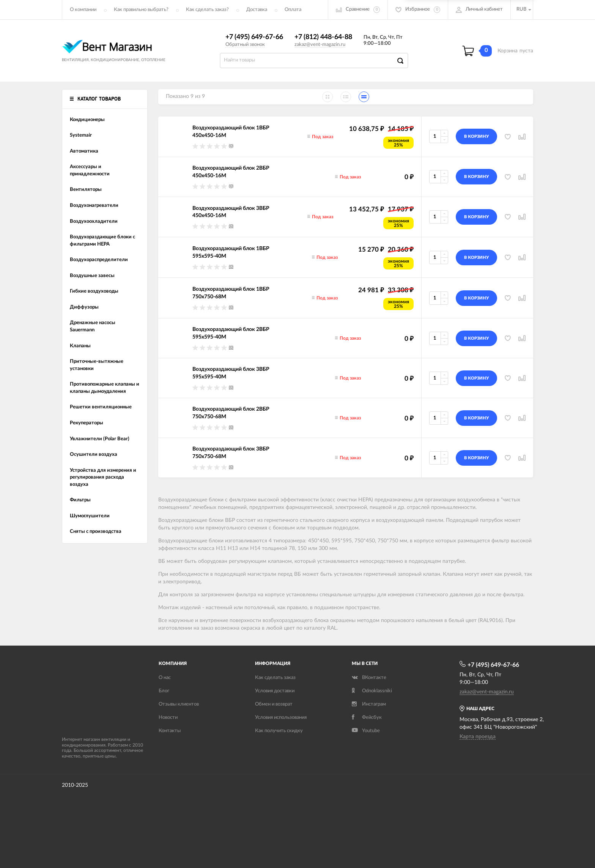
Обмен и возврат (274, 704)
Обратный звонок (245, 45)
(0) (231, 146)
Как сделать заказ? (207, 10)
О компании (83, 10)
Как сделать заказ (275, 678)
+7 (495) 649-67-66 (254, 37)
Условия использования (281, 718)
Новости (168, 718)
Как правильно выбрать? (141, 10)
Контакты (170, 731)
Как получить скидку (279, 731)
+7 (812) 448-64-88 (323, 37)
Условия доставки (275, 691)
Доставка (257, 10)
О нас (165, 678)
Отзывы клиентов (179, 704)
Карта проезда (478, 737)
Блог (164, 691)
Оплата (293, 10)
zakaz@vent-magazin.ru (320, 45)
